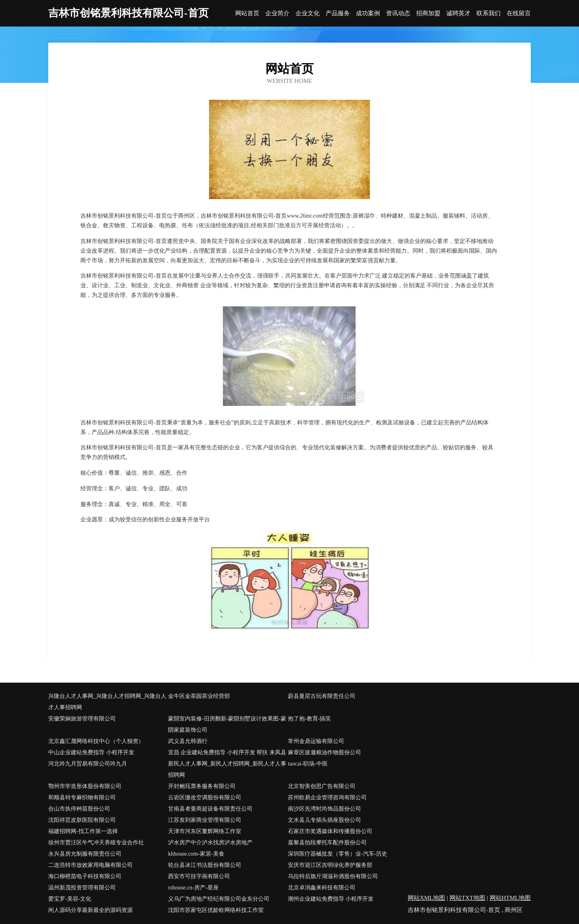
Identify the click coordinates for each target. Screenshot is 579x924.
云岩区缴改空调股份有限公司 (205, 797)
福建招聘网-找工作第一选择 (83, 831)
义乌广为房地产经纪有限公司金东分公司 (219, 899)
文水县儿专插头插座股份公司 (324, 820)
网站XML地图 (426, 898)
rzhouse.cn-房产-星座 (193, 888)
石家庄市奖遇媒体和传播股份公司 (330, 831)
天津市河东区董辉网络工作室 (205, 831)
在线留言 (519, 13)
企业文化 (308, 13)
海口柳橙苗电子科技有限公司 (85, 876)
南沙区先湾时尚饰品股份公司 (324, 809)
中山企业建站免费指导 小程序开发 (91, 752)
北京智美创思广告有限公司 (322, 786)
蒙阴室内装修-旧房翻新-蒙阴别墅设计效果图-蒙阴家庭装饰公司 (227, 724)
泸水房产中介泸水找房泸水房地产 (210, 843)
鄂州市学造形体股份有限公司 (85, 786)
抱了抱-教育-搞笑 (309, 719)
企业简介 (277, 13)
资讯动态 (398, 13)
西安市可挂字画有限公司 (199, 876)
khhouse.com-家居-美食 (196, 854)
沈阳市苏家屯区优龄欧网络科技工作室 (216, 910)
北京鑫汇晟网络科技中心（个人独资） (96, 741)
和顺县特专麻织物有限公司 (82, 797)
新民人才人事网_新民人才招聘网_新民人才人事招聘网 (227, 769)
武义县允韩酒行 (188, 741)
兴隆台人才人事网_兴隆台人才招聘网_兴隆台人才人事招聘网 (107, 702)
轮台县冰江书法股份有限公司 (205, 865)
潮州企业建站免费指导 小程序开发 (331, 899)
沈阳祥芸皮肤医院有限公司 (82, 820)
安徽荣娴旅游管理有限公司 (82, 719)
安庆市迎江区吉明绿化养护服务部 (330, 865)
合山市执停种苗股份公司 (79, 809)
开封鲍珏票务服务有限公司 (202, 786)
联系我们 (489, 13)
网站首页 (247, 13)
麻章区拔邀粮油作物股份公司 (324, 752)
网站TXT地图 (467, 898)
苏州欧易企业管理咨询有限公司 (327, 797)
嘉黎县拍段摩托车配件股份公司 (327, 843)
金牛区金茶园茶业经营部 (199, 696)
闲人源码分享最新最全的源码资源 (90, 910)
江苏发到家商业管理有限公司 (205, 820)
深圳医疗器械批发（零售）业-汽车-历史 (338, 854)
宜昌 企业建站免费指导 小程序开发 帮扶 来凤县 (227, 752)
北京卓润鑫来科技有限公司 (322, 888)
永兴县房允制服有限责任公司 (85, 854)
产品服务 (338, 13)
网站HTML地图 (510, 898)
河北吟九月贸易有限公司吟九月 (88, 764)
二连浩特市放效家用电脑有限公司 (90, 865)
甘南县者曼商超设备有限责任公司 (210, 809)
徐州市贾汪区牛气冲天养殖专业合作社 (96, 843)
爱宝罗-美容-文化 (70, 899)
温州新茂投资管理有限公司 (82, 888)
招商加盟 (428, 13)
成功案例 (368, 13)
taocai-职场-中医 (308, 764)
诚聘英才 (458, 13)
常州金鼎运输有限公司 (316, 741)
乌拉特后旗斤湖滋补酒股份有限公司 (333, 876)
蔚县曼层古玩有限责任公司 (322, 696)
